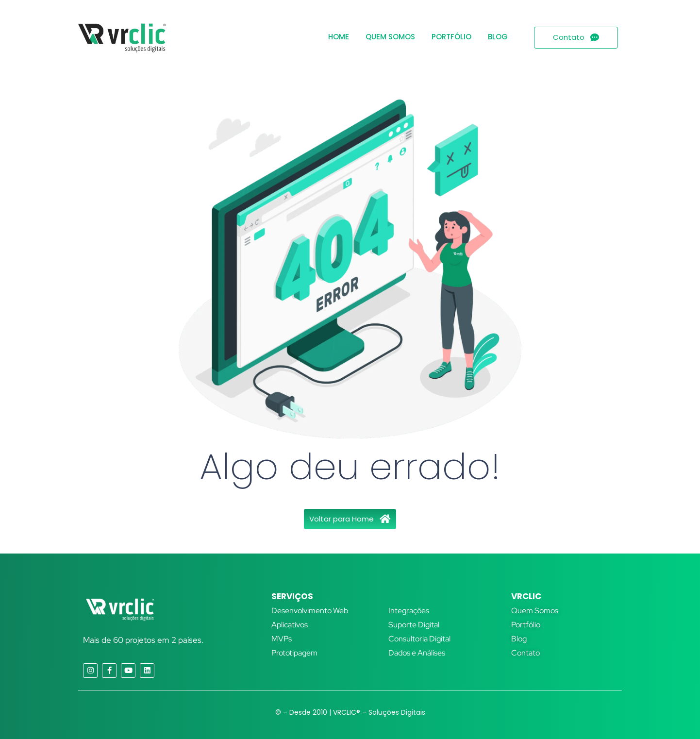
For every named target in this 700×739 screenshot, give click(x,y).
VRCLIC (526, 596)
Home (339, 37)
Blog (498, 37)
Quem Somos (390, 37)
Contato (525, 653)
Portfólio (451, 37)
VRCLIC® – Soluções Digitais (379, 712)
